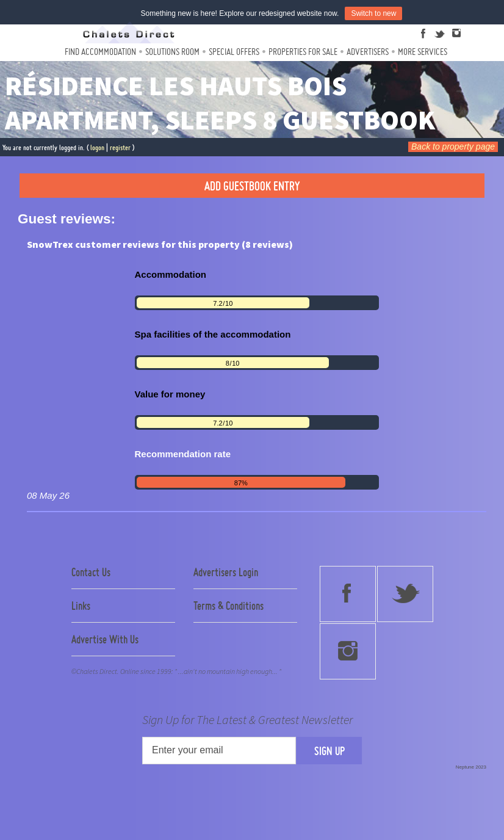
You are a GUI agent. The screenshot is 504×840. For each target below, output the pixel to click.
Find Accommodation (100, 52)
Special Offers (234, 52)
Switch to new (373, 13)
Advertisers (368, 52)
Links (81, 606)
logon (97, 147)
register (120, 147)
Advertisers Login (226, 572)
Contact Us (91, 572)
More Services (423, 52)
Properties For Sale (303, 52)
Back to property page (453, 147)
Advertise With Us (105, 639)
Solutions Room (172, 52)
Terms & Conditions (229, 606)
